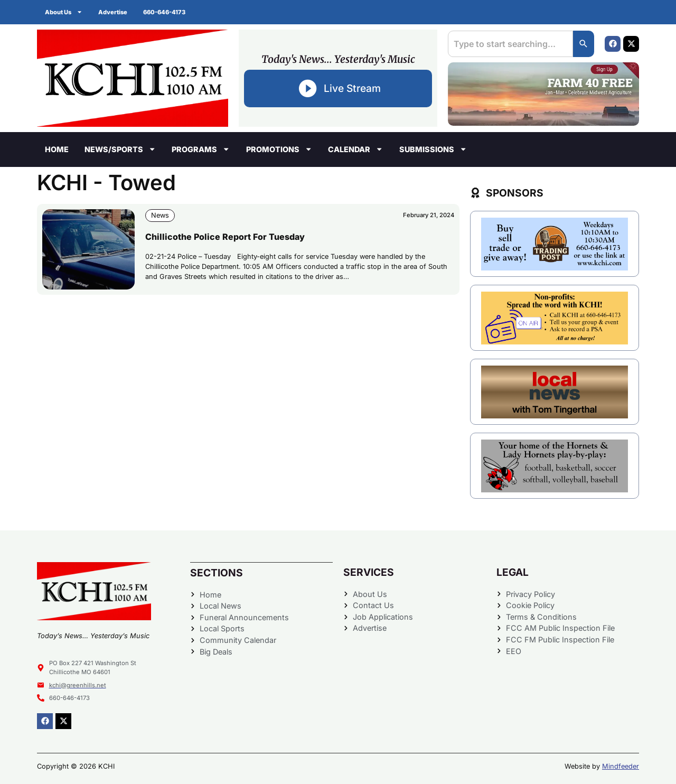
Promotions (279, 149)
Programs (201, 149)
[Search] (584, 44)
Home (57, 149)
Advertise (113, 12)
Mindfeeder (621, 766)
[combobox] (510, 44)
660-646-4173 (164, 12)
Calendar (355, 149)
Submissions (433, 149)
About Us (64, 12)
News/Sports (120, 149)
